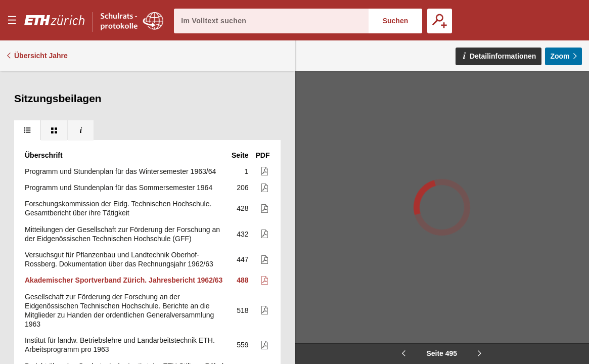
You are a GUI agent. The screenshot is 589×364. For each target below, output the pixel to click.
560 (242, 216)
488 (242, 126)
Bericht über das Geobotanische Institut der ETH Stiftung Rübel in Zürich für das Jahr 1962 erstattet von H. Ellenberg (124, 216)
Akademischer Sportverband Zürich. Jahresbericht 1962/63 (124, 126)
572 (242, 242)
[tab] (27, 81)
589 (242, 302)
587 (242, 272)
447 (242, 105)
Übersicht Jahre (41, 56)
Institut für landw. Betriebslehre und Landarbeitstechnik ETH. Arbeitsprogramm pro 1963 (120, 191)
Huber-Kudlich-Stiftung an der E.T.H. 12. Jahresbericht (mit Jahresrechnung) (117, 242)
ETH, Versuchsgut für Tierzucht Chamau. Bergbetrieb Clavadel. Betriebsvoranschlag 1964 (124, 302)
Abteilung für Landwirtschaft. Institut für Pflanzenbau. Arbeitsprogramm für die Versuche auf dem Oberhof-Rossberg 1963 (122, 271)
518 (242, 156)
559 (242, 191)
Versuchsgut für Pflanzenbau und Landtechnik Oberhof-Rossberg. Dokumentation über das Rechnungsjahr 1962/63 (119, 105)
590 (242, 337)
